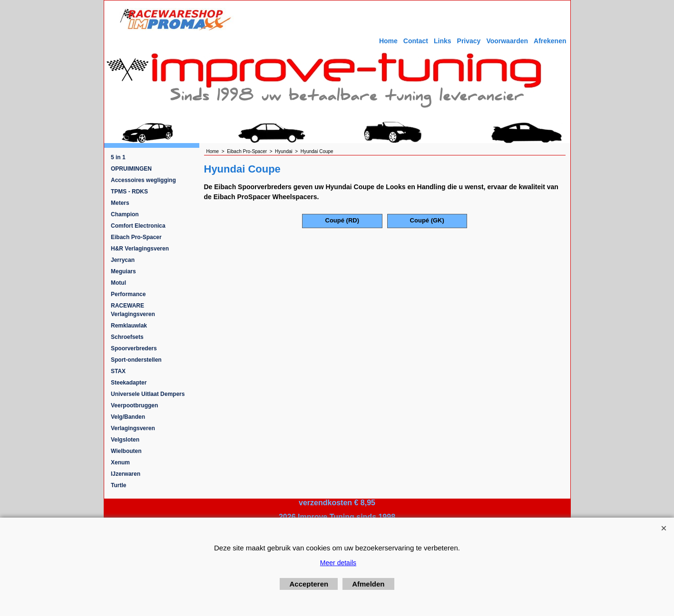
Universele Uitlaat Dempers (148, 394)
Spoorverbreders (134, 348)
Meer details (338, 563)
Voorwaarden (507, 41)
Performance (128, 294)
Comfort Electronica (138, 226)
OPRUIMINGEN (131, 169)
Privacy (469, 41)
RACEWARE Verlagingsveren (133, 310)
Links (443, 41)
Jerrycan (123, 260)
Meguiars (123, 271)
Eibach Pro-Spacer (136, 237)
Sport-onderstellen (136, 360)
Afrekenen (550, 41)
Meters (120, 203)
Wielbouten (126, 451)
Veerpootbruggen (134, 405)
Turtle (118, 485)
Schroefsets (127, 337)
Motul (118, 283)
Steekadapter (129, 383)
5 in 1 (118, 157)
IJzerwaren (126, 474)
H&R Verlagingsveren (140, 249)
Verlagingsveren (133, 428)
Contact (416, 41)
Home (388, 41)
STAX (118, 371)
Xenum (120, 462)
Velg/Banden (128, 417)
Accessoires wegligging (143, 180)
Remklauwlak (129, 326)
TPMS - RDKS (129, 192)
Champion (125, 214)
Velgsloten (125, 440)
